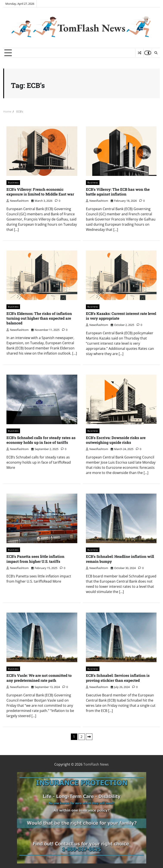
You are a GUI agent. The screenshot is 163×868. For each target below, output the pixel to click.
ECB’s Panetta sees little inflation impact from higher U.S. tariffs (35, 559)
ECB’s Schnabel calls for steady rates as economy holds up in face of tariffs (41, 440)
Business (13, 182)
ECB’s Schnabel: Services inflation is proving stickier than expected (118, 678)
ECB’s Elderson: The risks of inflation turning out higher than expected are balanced (39, 318)
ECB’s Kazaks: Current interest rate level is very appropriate (121, 316)
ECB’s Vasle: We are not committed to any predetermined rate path (39, 678)
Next (89, 737)
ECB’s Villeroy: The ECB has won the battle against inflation (118, 192)
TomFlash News (91, 28)
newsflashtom (18, 201)
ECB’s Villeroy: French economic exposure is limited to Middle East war (40, 192)
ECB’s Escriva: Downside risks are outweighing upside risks (116, 440)
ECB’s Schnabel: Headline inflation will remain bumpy (120, 559)
